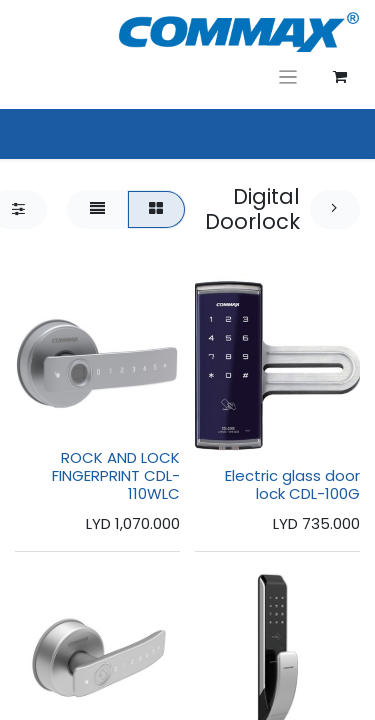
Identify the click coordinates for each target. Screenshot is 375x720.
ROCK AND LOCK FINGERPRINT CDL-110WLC (116, 475)
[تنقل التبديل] (288, 76)
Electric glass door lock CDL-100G (292, 484)
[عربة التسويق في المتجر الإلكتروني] (340, 77)
